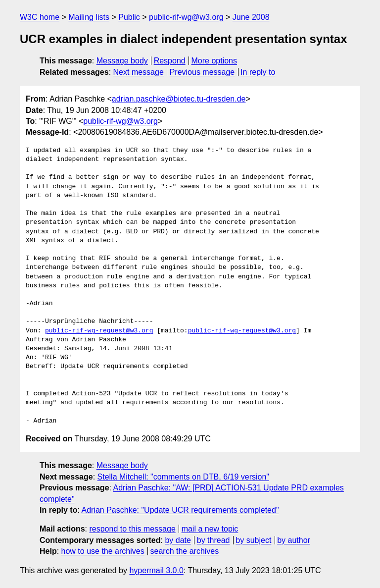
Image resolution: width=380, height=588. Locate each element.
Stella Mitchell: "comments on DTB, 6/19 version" (184, 477)
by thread (214, 540)
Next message (139, 72)
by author (294, 540)
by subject (253, 540)
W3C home (40, 17)
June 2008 (251, 17)
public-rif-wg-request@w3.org (99, 331)
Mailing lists (89, 17)
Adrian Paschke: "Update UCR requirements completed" (180, 510)
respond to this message (132, 529)
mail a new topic (210, 529)
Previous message (202, 72)
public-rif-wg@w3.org (186, 17)
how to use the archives (103, 551)
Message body (122, 61)
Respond (170, 61)
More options (214, 61)
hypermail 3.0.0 (156, 570)
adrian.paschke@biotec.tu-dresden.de (179, 99)
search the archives (185, 551)
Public (129, 17)
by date (178, 540)
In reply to (258, 72)
